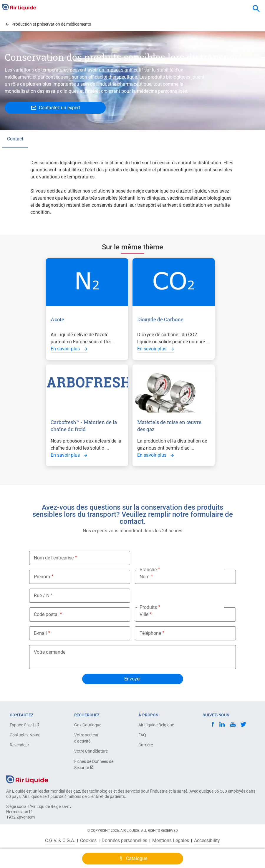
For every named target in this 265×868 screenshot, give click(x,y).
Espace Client (24, 725)
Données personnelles (124, 841)
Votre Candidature (91, 751)
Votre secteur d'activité (86, 738)
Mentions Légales (171, 841)
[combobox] (256, 9)
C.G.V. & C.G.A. (60, 841)
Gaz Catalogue (88, 725)
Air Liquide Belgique (156, 725)
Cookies (88, 841)
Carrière (146, 745)
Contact (15, 139)
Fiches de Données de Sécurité (94, 765)
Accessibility (207, 841)
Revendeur (19, 745)
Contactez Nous (24, 735)
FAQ (142, 735)
